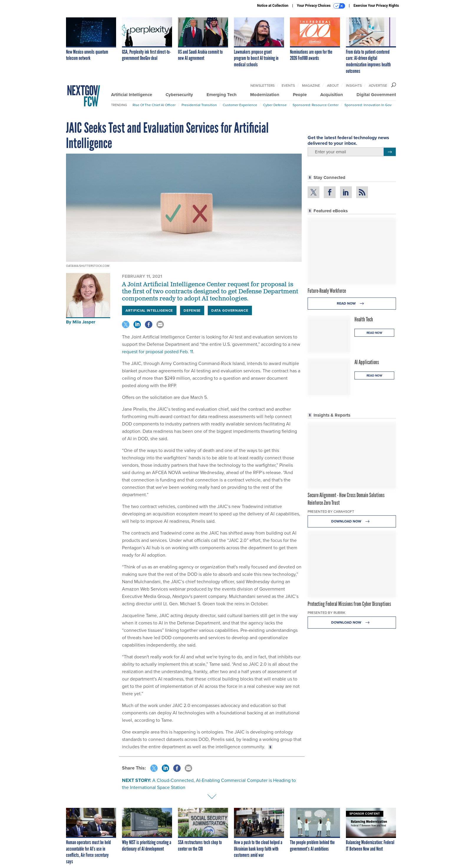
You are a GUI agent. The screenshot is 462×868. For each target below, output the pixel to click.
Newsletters (263, 86)
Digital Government (376, 95)
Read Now (352, 304)
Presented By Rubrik (326, 613)
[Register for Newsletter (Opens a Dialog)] (390, 152)
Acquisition (332, 95)
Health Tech (364, 319)
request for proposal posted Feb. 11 (157, 352)
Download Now (352, 521)
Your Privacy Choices (321, 6)
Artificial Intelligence (132, 95)
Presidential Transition (199, 105)
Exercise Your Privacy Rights (376, 6)
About (333, 86)
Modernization (265, 95)
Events (288, 86)
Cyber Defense (275, 105)
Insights (354, 86)
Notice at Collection (273, 6)
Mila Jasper (84, 322)
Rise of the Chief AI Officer (154, 105)
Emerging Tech (222, 95)
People (300, 95)
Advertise (378, 86)
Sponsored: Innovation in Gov (368, 105)
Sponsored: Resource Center (316, 105)
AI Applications (367, 362)
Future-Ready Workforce (327, 291)
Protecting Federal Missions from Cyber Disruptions (349, 604)
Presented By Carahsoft (331, 512)
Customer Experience (240, 105)
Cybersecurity (179, 95)
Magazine (311, 86)
